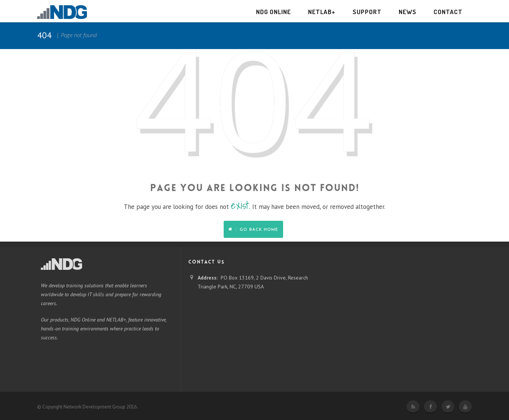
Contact (448, 12)
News (408, 12)
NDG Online (273, 12)
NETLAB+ (322, 12)
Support (367, 12)
